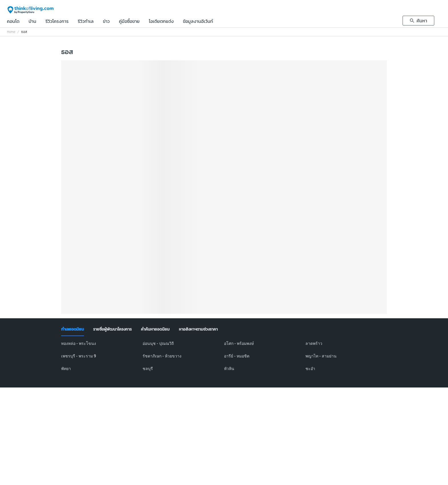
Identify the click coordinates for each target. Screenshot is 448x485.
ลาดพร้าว (314, 343)
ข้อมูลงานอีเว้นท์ (198, 22)
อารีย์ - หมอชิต (237, 356)
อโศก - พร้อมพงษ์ (239, 343)
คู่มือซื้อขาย (129, 22)
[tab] (73, 329)
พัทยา (66, 369)
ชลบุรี (148, 369)
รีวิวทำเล (86, 22)
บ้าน (32, 22)
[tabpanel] (224, 359)
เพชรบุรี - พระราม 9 (79, 356)
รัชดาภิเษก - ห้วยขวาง (162, 356)
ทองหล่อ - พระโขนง (79, 343)
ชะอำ (310, 369)
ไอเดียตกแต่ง (161, 22)
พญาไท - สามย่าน (321, 356)
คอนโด (13, 22)
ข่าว (106, 22)
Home (11, 32)
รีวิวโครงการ (57, 22)
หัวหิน (229, 369)
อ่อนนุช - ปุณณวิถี (158, 343)
